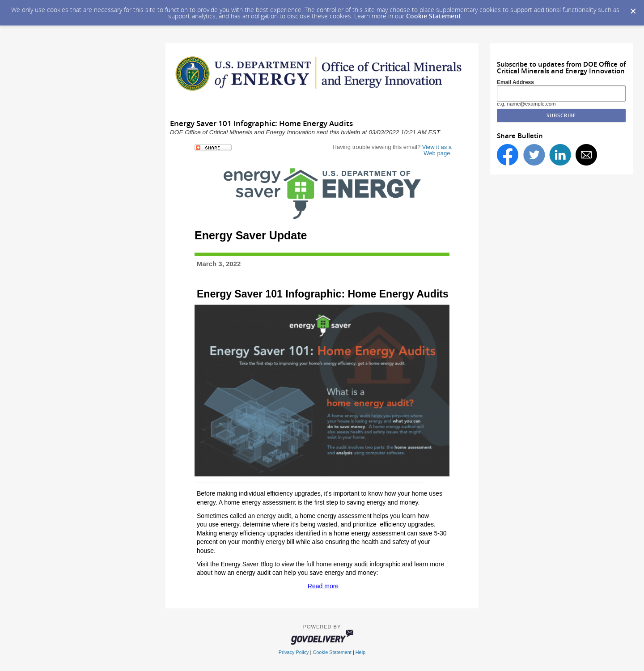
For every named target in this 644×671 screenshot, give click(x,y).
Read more (323, 586)
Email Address (515, 82)
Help (360, 652)
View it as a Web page (437, 150)
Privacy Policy (294, 652)
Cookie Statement (434, 16)
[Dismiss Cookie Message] (633, 8)
